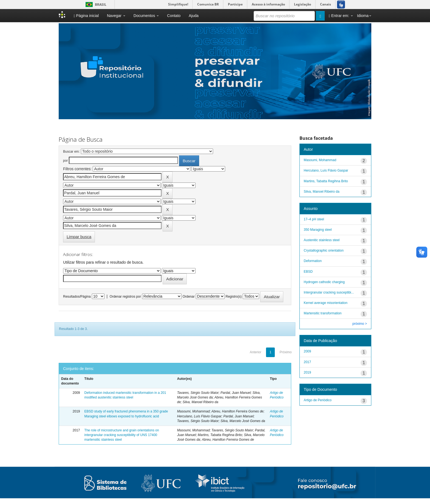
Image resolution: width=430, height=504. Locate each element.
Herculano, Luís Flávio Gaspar (326, 170)
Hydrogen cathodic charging (324, 282)
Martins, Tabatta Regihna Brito (326, 181)
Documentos (146, 16)
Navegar (116, 16)
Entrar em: (341, 16)
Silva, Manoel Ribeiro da (322, 192)
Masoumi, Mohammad (320, 160)
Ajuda (194, 16)
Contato (174, 16)
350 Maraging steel (318, 230)
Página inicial (86, 16)
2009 (308, 351)
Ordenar (189, 297)
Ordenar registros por (125, 297)
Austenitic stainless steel (322, 240)
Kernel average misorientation (326, 303)
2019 (308, 372)
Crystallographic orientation (324, 250)
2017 (308, 362)
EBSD (308, 272)
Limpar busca (79, 237)
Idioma (364, 16)
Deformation (313, 261)
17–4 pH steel (314, 219)
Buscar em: (71, 152)
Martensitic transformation (323, 313)
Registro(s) (234, 297)
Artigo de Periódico (318, 400)
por (65, 161)
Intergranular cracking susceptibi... (329, 292)
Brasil (95, 5)
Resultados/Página (77, 297)
